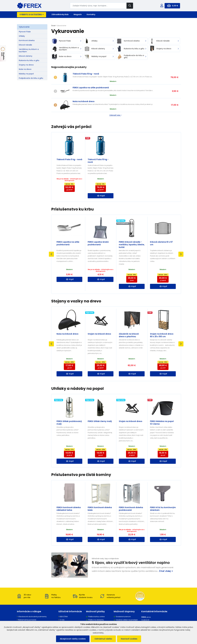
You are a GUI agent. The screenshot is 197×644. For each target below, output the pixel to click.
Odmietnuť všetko (103, 639)
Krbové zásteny (26, 56)
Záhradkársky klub (60, 14)
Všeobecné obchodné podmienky (32, 617)
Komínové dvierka (27, 40)
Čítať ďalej (166, 571)
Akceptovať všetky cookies (73, 639)
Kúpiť (101, 196)
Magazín (78, 14)
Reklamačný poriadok (27, 620)
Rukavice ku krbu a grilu (29, 60)
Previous (51, 254)
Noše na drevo (25, 69)
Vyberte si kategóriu (32, 15)
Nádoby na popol (26, 74)
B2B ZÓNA (64, 617)
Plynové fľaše (25, 32)
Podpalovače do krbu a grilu (31, 78)
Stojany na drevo (26, 65)
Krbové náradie (25, 45)
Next (181, 254)
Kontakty (91, 14)
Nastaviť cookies (129, 639)
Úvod (53, 26)
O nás (62, 620)
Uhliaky (22, 36)
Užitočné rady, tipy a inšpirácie (105, 559)
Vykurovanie (24, 27)
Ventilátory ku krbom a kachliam (29, 50)
